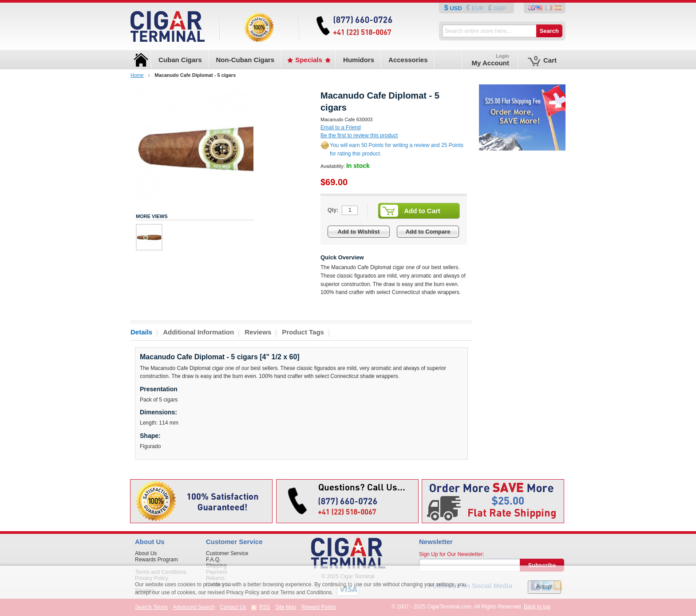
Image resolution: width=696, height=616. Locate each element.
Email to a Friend (341, 127)
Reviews (258, 332)
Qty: (333, 210)
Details (141, 332)
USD (456, 8)
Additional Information (198, 332)
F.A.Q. (213, 560)
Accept (544, 587)
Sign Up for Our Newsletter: (452, 554)
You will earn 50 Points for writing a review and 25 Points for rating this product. (397, 149)
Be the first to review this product (359, 135)
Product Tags (303, 332)
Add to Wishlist (359, 232)
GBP (499, 8)
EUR (478, 8)
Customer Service (227, 553)
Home (137, 75)
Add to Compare (428, 232)
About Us (146, 553)
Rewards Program (156, 560)
